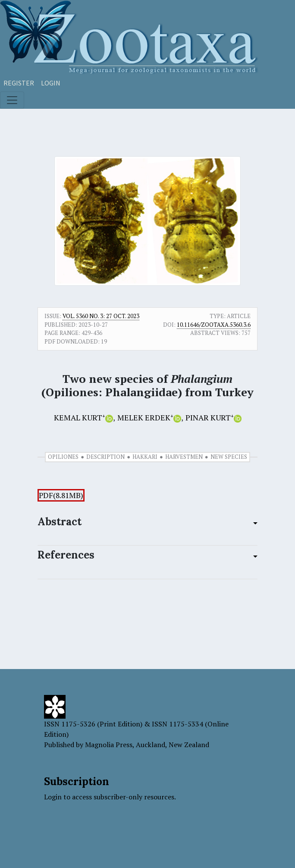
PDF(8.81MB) (61, 495)
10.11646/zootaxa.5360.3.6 (214, 325)
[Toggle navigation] (12, 100)
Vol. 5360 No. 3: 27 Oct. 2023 (101, 316)
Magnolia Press (109, 745)
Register (19, 83)
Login (51, 83)
